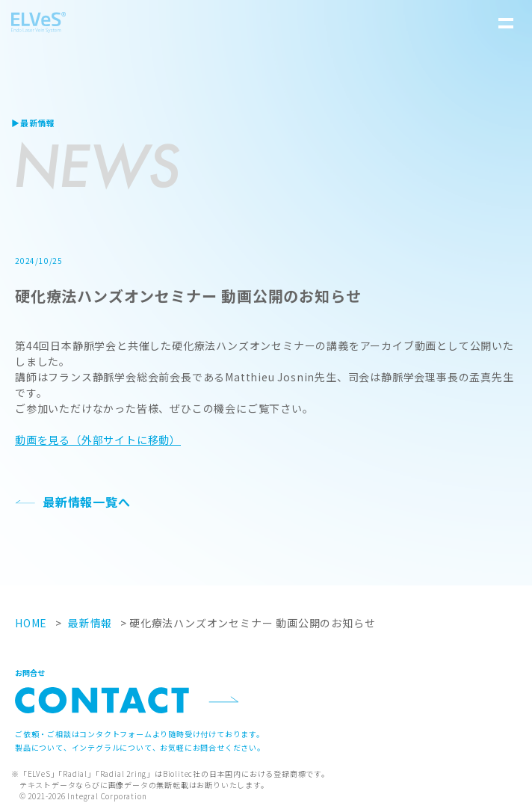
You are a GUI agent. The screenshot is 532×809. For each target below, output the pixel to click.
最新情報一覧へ (87, 502)
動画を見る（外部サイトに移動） (98, 440)
